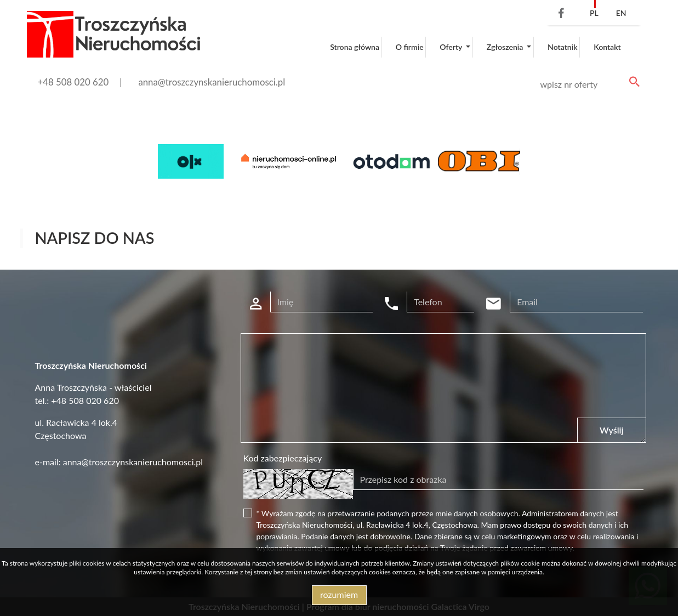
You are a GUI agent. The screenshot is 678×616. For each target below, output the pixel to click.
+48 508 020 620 (73, 82)
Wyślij (611, 430)
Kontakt (607, 47)
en (621, 13)
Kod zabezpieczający (283, 458)
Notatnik (563, 47)
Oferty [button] (452, 47)
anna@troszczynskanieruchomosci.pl (212, 82)
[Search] (588, 84)
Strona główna (355, 47)
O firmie (410, 47)
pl (594, 13)
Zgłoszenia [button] (506, 47)
